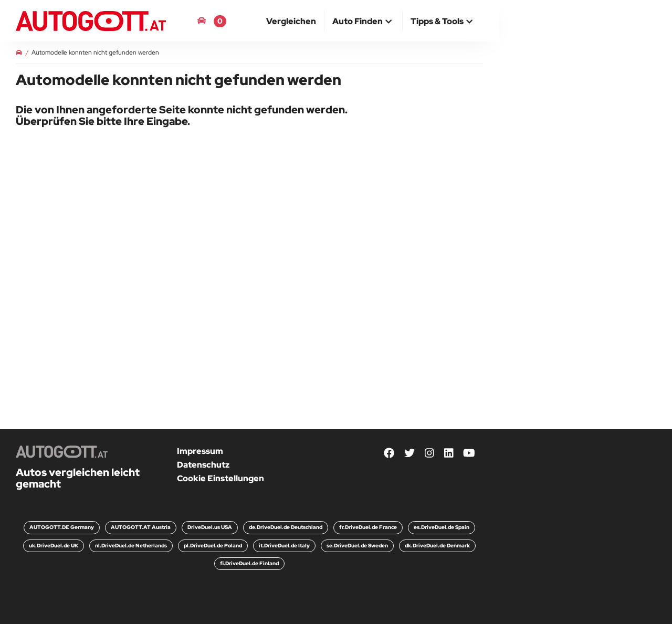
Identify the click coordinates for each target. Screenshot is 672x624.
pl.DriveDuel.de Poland (213, 546)
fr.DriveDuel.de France (368, 527)
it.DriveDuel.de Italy (284, 546)
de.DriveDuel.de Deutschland (286, 527)
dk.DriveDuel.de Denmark (437, 546)
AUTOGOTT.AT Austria (141, 527)
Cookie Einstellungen (220, 478)
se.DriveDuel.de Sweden (357, 546)
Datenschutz (203, 465)
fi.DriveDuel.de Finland (249, 563)
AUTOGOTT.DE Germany (62, 527)
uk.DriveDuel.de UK (54, 546)
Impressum (200, 451)
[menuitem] (291, 21)
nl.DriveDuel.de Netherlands (131, 546)
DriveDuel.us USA (210, 527)
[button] (363, 22)
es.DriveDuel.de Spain (442, 527)
